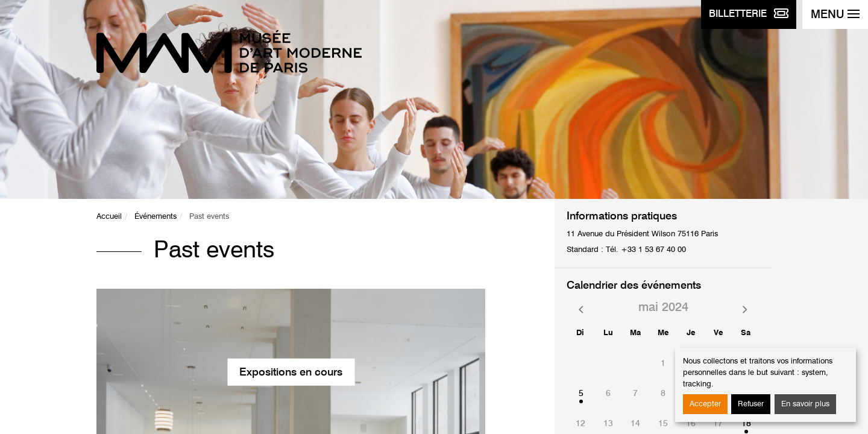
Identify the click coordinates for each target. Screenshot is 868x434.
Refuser (751, 404)
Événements (156, 217)
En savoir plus (805, 404)
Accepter (705, 404)
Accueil (109, 217)
